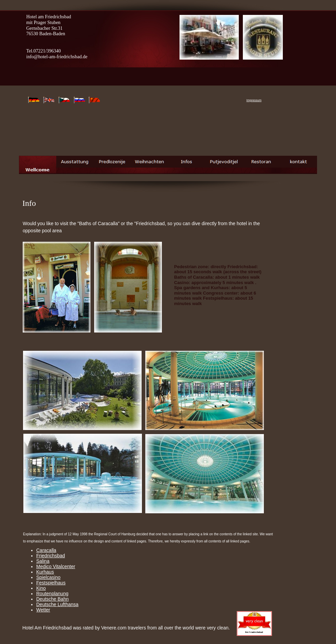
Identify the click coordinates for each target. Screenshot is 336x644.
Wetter (43, 610)
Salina (43, 561)
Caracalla (46, 550)
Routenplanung (52, 594)
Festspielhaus (51, 583)
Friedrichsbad (51, 556)
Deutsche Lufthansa (57, 604)
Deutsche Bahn (52, 599)
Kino (41, 588)
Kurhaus (45, 572)
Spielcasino (48, 577)
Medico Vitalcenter (56, 566)
